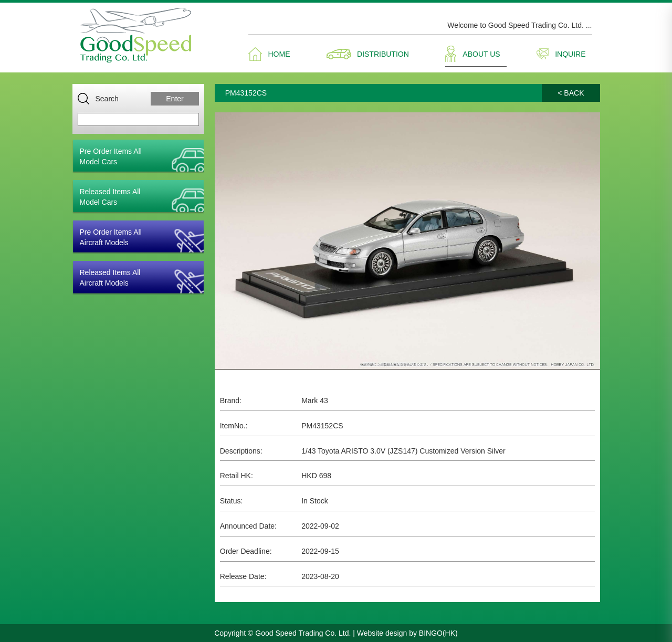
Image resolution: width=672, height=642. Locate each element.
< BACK (571, 93)
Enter (175, 99)
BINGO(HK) (438, 633)
